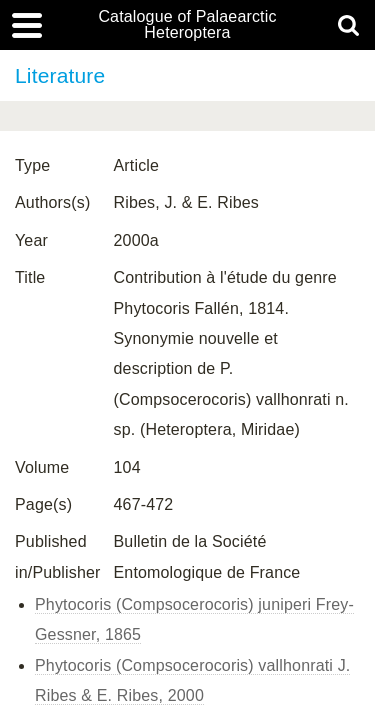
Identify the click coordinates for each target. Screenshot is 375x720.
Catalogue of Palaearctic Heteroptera (187, 25)
